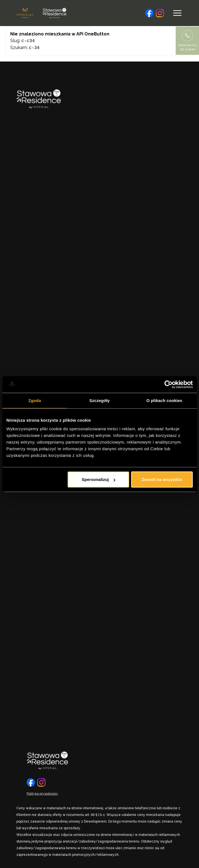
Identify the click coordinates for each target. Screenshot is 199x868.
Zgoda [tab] (35, 400)
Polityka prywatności (42, 793)
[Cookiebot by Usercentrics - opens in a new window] (168, 384)
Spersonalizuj (99, 479)
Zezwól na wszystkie (162, 479)
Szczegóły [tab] (99, 400)
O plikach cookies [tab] (164, 400)
